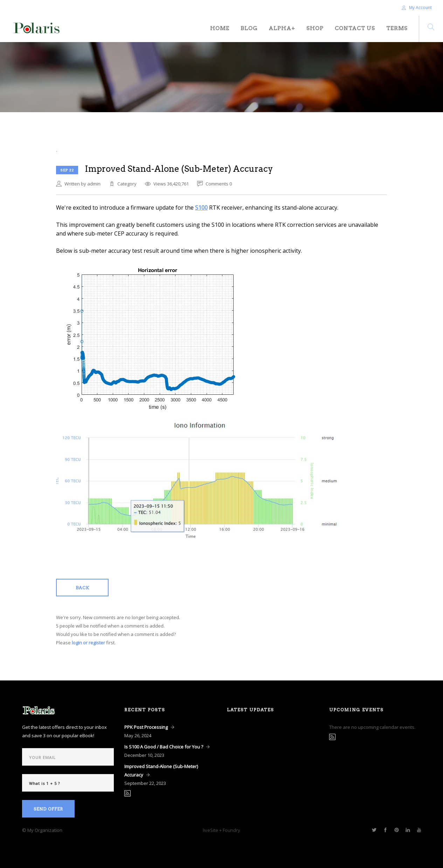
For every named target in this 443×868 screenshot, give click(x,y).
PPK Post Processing (146, 727)
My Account (417, 8)
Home (220, 28)
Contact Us (355, 28)
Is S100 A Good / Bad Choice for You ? (164, 747)
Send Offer (48, 809)
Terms (397, 28)
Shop (315, 28)
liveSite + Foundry (221, 830)
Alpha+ (282, 28)
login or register (88, 643)
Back (82, 588)
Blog (249, 28)
